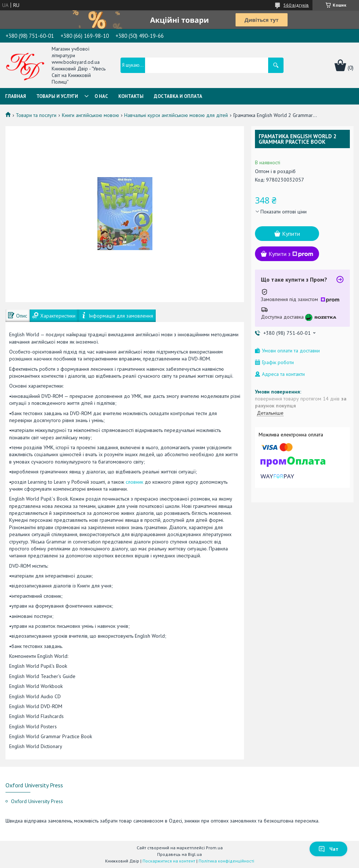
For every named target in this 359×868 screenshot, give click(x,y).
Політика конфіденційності (226, 861)
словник (134, 482)
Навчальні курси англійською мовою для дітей (176, 115)
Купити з (291, 254)
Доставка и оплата (178, 96)
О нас (101, 96)
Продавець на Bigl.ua (179, 854)
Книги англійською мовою (90, 115)
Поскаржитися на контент (169, 861)
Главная (16, 96)
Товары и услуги (57, 96)
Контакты (131, 96)
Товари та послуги (36, 115)
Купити (291, 234)
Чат (328, 849)
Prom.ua (214, 848)
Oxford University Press (37, 801)
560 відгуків (296, 5)
